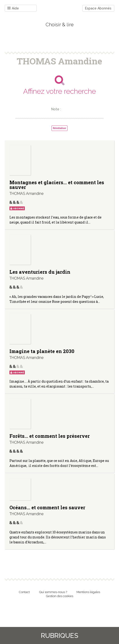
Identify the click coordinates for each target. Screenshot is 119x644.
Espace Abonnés (98, 8)
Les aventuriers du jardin (40, 272)
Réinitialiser (60, 128)
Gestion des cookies (60, 596)
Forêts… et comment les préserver (50, 436)
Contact (24, 592)
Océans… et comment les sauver (47, 507)
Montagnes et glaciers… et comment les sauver (57, 185)
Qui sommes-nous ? (53, 592)
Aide (13, 8)
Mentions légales (88, 592)
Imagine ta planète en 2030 (42, 351)
